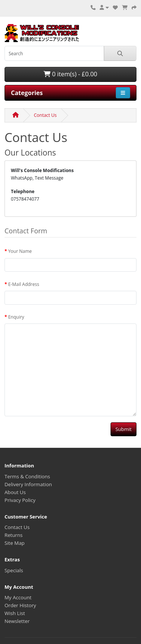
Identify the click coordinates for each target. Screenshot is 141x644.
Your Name (20, 251)
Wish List (15, 613)
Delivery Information (28, 484)
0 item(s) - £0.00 (70, 74)
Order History (20, 605)
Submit (124, 429)
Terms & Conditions (27, 476)
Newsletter (17, 621)
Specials (14, 570)
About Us (15, 492)
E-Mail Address (24, 284)
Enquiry (16, 317)
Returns (14, 535)
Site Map (14, 543)
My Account (18, 597)
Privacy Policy (20, 500)
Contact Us (45, 115)
